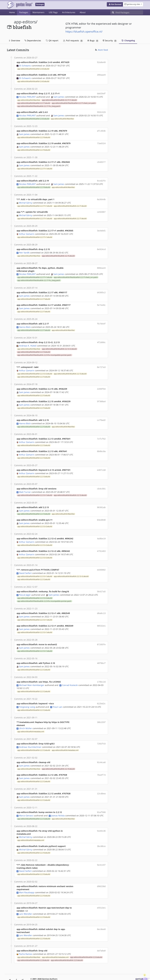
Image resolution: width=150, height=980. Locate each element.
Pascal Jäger (25, 586)
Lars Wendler (26, 902)
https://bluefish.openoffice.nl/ (84, 32)
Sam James (59, 96)
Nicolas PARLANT (27, 96)
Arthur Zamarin (27, 231)
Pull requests (73, 40)
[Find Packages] (129, 12)
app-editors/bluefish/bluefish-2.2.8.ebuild (33, 948)
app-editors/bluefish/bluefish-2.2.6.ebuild (86, 945)
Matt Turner (25, 485)
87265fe (101, 635)
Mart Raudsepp (27, 880)
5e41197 (101, 853)
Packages (24, 12)
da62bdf (101, 93)
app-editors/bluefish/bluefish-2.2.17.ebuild (34, 102)
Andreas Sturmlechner (30, 736)
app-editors (25, 22)
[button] (115, 4)
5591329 (101, 111)
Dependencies (33, 40)
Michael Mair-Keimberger (32, 675)
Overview (15, 40)
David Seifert (25, 565)
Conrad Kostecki (70, 675)
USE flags (53, 12)
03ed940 (101, 513)
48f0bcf (101, 653)
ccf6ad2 (101, 415)
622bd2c (101, 693)
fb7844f (101, 320)
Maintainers (38, 12)
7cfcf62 (101, 433)
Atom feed (101, 50)
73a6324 (101, 142)
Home (12, 12)
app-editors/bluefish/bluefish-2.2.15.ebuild (58, 252)
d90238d (101, 874)
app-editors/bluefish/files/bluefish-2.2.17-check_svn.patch (74, 102)
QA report (52, 40)
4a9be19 (101, 531)
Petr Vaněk (24, 249)
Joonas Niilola (58, 804)
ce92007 (101, 209)
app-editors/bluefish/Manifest (29, 99)
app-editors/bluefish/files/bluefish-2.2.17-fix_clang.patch (39, 105)
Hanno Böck (25, 323)
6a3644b (101, 197)
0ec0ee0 (101, 917)
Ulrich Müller (25, 718)
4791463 (101, 543)
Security (110, 40)
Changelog (128, 40)
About (83, 12)
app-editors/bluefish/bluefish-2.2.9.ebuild (67, 948)
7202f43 (101, 733)
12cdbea (101, 782)
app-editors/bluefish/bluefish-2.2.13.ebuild (34, 347)
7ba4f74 (101, 764)
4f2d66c (101, 338)
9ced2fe (101, 179)
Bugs (93, 40)
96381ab (101, 500)
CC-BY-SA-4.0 (87, 972)
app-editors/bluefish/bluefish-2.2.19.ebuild (34, 136)
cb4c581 (101, 482)
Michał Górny (26, 200)
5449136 (101, 819)
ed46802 (101, 562)
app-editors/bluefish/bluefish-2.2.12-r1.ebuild (35, 488)
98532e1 (101, 617)
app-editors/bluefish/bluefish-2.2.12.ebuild (70, 488)
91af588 (101, 800)
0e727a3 (101, 362)
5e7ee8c (101, 301)
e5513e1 (101, 895)
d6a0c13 (101, 604)
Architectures (69, 12)
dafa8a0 (101, 938)
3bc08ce (101, 834)
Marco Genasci (26, 804)
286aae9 (101, 74)
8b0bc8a (101, 445)
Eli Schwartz (25, 65)
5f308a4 (101, 396)
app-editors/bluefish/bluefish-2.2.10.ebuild (58, 758)
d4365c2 (101, 289)
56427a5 (101, 583)
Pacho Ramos (26, 941)
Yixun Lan (57, 696)
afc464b (101, 130)
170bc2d (101, 672)
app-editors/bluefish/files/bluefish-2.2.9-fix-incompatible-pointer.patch (44, 350)
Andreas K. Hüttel (28, 341)
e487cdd (101, 464)
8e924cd (101, 246)
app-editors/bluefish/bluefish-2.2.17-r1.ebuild (59, 99)
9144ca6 (101, 751)
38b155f (101, 712)
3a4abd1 (101, 228)
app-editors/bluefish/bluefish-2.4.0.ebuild (33, 69)
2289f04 (101, 384)
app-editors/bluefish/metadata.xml (31, 721)
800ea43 (101, 264)
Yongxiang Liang (27, 696)
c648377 (101, 160)
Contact (139, 966)
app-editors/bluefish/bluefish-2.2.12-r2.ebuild (59, 344)
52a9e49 (101, 62)
